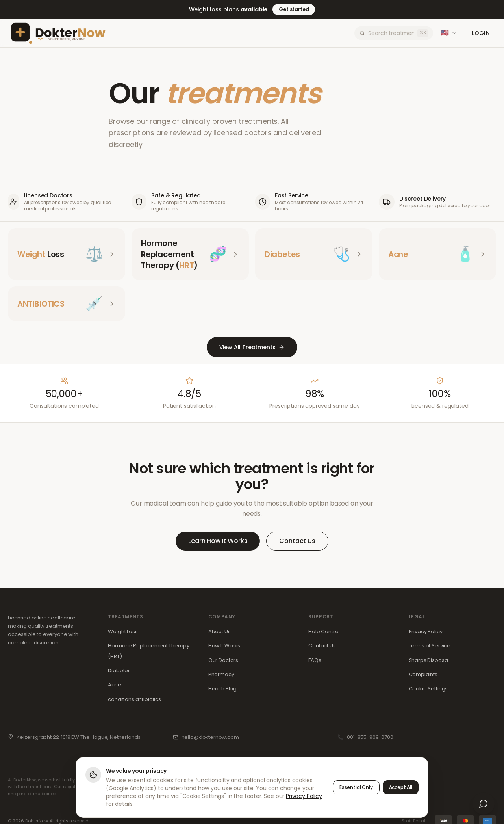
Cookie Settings (428, 689)
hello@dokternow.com (210, 737)
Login (481, 33)
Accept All (401, 787)
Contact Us (297, 541)
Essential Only (356, 787)
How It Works (224, 646)
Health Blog (222, 689)
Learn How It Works (218, 541)
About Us (220, 631)
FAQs (315, 660)
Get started (294, 9)
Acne (114, 685)
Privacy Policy (426, 631)
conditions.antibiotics (134, 699)
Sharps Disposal (429, 660)
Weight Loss (123, 631)
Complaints (423, 674)
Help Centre (323, 631)
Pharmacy (221, 674)
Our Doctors (223, 660)
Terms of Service (430, 646)
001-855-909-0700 (370, 737)
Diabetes (119, 671)
